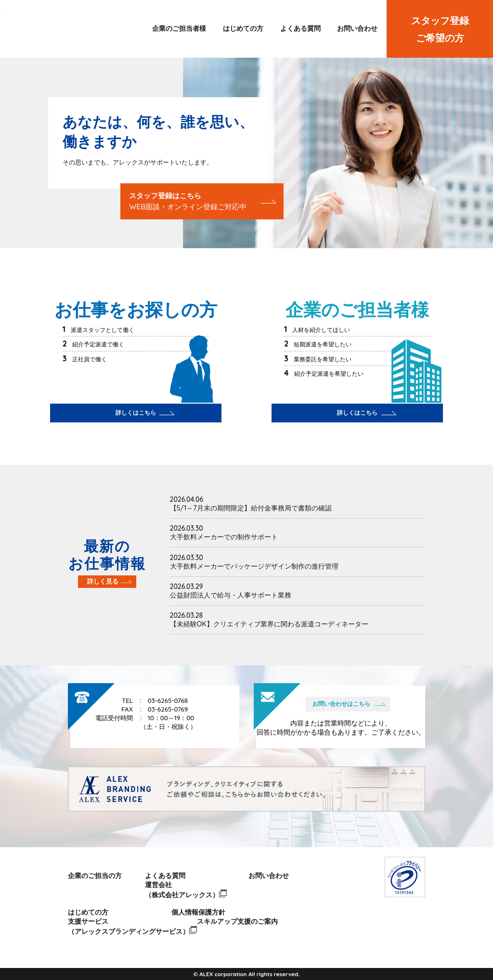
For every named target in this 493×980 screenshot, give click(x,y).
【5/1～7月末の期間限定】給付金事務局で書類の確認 (251, 508)
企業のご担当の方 (95, 876)
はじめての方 (243, 28)
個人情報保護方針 (198, 912)
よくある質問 (300, 28)
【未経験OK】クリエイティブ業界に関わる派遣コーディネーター (269, 624)
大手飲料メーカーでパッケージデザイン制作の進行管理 (254, 566)
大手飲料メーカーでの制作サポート (224, 537)
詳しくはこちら (136, 413)
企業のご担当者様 (179, 28)
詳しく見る (103, 581)
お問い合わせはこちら (341, 704)
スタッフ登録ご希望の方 (440, 29)
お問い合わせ (357, 28)
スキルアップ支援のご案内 (237, 921)
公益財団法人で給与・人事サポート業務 (231, 595)
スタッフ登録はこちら (188, 201)
